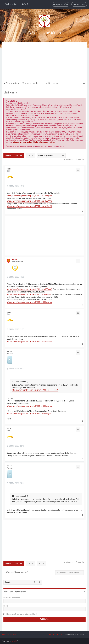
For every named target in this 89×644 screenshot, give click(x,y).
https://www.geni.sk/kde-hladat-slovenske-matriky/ (34, 142)
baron (9, 352)
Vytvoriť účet (20, 592)
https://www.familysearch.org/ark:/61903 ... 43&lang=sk (29, 294)
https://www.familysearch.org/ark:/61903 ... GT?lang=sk (29, 196)
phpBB (15, 641)
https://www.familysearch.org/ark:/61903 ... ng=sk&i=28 (29, 206)
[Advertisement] (45, 62)
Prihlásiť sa (8, 592)
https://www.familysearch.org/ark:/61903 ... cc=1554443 (29, 201)
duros (14, 260)
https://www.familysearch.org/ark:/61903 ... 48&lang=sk (29, 406)
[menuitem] (25, 4)
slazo (9, 169)
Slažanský (10, 92)
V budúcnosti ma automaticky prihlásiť (21, 614)
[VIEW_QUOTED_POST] (28, 382)
